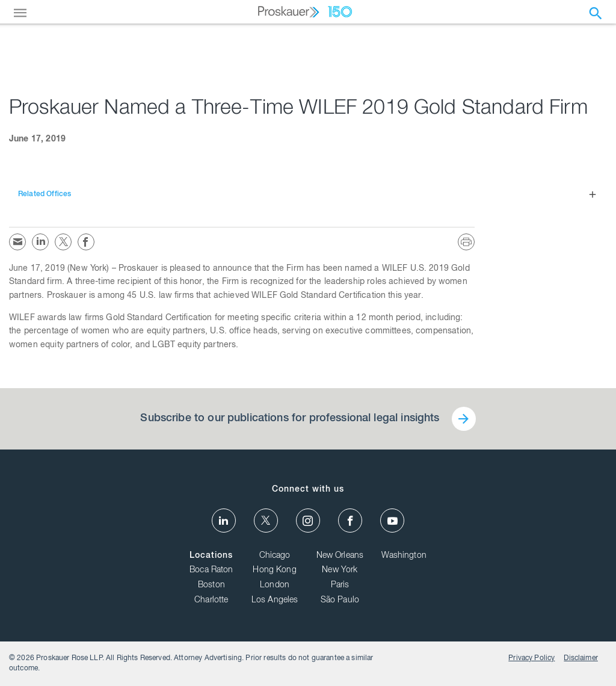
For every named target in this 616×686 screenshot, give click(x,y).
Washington (404, 556)
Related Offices (45, 194)
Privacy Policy (531, 658)
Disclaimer (581, 658)
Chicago (275, 556)
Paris (340, 586)
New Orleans (340, 556)
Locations (211, 556)
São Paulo (340, 601)
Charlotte (211, 601)
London (275, 586)
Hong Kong (274, 570)
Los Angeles (275, 601)
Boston (211, 586)
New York (340, 570)
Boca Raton (211, 570)
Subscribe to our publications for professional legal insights (290, 419)
